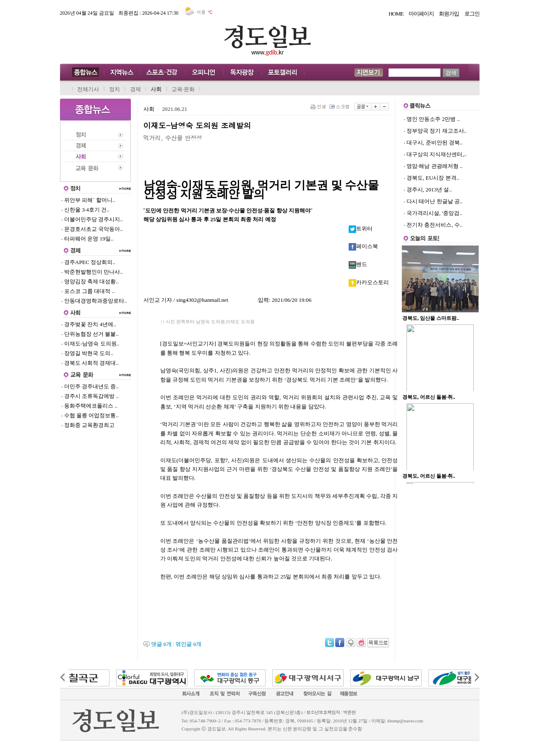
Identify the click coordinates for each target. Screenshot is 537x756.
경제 (136, 89)
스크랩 (340, 106)
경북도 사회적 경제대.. (90, 363)
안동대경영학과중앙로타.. (94, 301)
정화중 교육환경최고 (88, 425)
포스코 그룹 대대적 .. (88, 291)
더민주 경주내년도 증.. (90, 386)
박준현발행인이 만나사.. (92, 272)
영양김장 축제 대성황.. (90, 281)
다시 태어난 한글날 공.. (435, 201)
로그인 (472, 14)
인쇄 (319, 106)
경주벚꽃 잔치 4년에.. (89, 324)
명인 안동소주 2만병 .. (433, 119)
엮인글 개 (188, 644)
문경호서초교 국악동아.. (92, 229)
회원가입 (449, 14)
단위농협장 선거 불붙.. (90, 334)
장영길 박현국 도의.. (87, 353)
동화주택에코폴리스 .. (89, 406)
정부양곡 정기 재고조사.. (437, 131)
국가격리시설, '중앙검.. (434, 213)
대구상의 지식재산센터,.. (437, 154)
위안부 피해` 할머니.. (88, 200)
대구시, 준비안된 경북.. (435, 143)
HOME (396, 14)
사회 (156, 89)
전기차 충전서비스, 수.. (435, 225)
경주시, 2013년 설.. (429, 190)
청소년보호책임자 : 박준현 (331, 712)
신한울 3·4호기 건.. (85, 210)
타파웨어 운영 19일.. (87, 239)
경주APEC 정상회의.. (88, 262)
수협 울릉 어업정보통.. (90, 415)
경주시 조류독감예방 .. (90, 396)
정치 (115, 89)
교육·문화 (183, 89)
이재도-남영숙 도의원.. (90, 344)
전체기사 (88, 89)
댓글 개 (161, 644)
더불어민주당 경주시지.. (92, 219)
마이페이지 (421, 14)
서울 (199, 12)
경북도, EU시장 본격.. (433, 178)
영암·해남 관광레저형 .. (435, 166)
